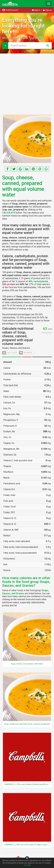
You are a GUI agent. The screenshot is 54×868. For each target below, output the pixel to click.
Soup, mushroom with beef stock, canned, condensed (27, 724)
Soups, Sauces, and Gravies (16, 348)
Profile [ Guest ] (10, 10)
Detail (27, 865)
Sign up (47, 10)
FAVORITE (26, 353)
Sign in (36, 10)
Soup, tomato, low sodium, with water (27, 664)
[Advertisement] (27, 84)
